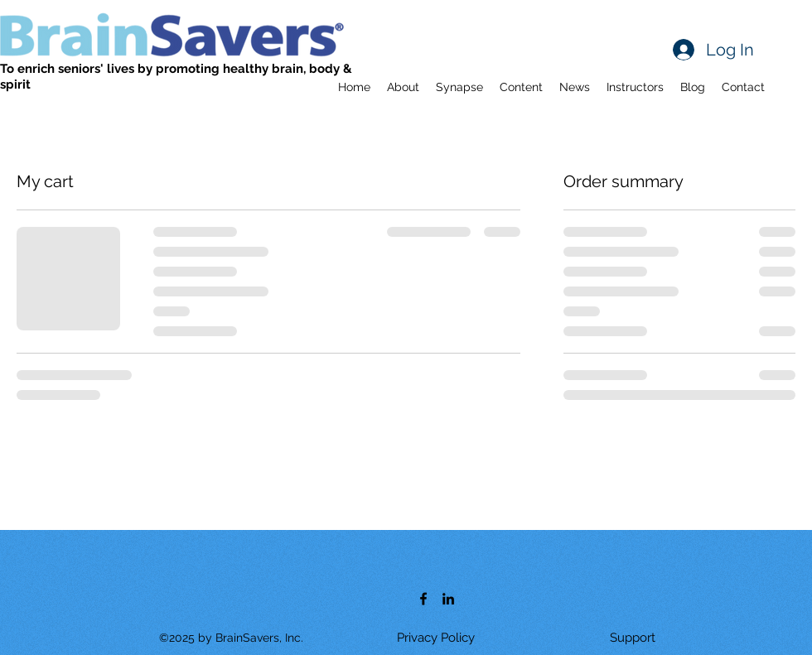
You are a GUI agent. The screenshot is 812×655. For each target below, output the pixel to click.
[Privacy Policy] (436, 638)
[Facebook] (423, 599)
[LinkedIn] (448, 599)
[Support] (632, 638)
